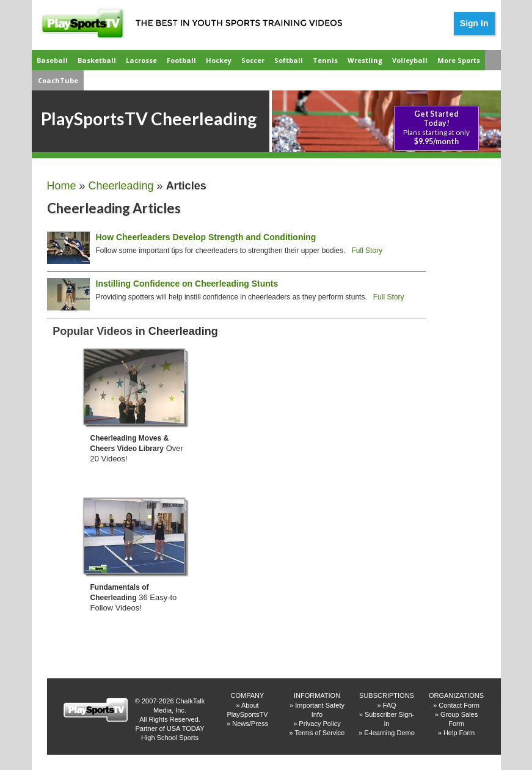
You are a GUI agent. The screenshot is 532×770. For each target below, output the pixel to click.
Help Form (459, 733)
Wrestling (365, 60)
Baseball (52, 60)
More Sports (459, 60)
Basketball (97, 60)
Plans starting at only (436, 128)
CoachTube (58, 80)
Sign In (474, 23)
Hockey (219, 60)
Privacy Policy (319, 724)
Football (181, 60)
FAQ (390, 705)
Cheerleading (121, 186)
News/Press (250, 724)
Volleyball (410, 60)
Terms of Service (320, 733)
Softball (289, 60)
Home (62, 186)
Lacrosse (141, 60)
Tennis (325, 60)
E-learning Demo (389, 733)
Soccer (253, 60)
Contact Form (459, 705)
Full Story (367, 251)
